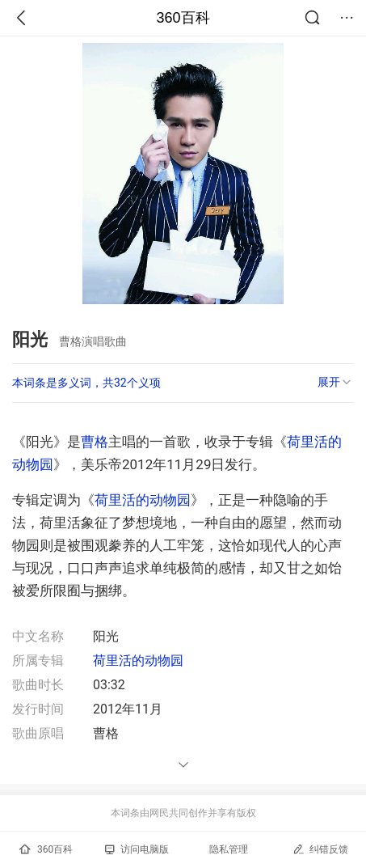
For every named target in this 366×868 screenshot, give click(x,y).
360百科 (183, 18)
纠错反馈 (320, 849)
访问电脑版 (137, 849)
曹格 (95, 442)
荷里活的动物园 (143, 500)
